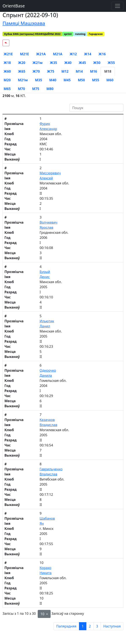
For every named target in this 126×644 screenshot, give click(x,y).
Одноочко (48, 370)
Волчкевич (48, 222)
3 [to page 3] (97, 626)
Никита (46, 573)
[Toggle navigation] (118, 6)
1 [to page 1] (83, 626)
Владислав (48, 425)
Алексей (46, 178)
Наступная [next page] (112, 626)
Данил (45, 326)
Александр (48, 129)
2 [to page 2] (90, 626)
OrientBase (14, 6)
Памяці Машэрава (24, 23)
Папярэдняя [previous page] (66, 626)
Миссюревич (50, 173)
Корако (46, 568)
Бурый (45, 272)
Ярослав (46, 227)
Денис (45, 277)
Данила (46, 375)
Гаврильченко (51, 469)
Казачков (47, 420)
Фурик (45, 124)
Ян (42, 524)
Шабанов (47, 518)
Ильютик (47, 321)
